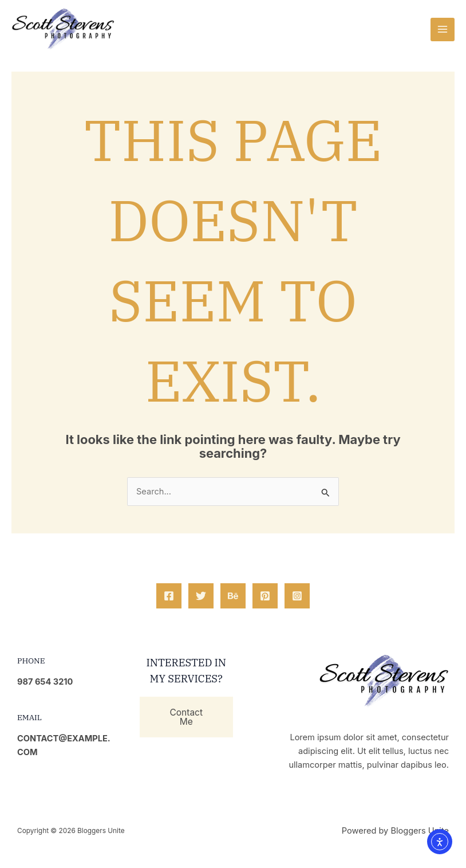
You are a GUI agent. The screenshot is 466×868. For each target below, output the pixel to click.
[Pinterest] (265, 596)
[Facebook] (169, 596)
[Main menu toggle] (443, 30)
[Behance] (233, 596)
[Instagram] (297, 596)
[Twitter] (201, 596)
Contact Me (186, 717)
